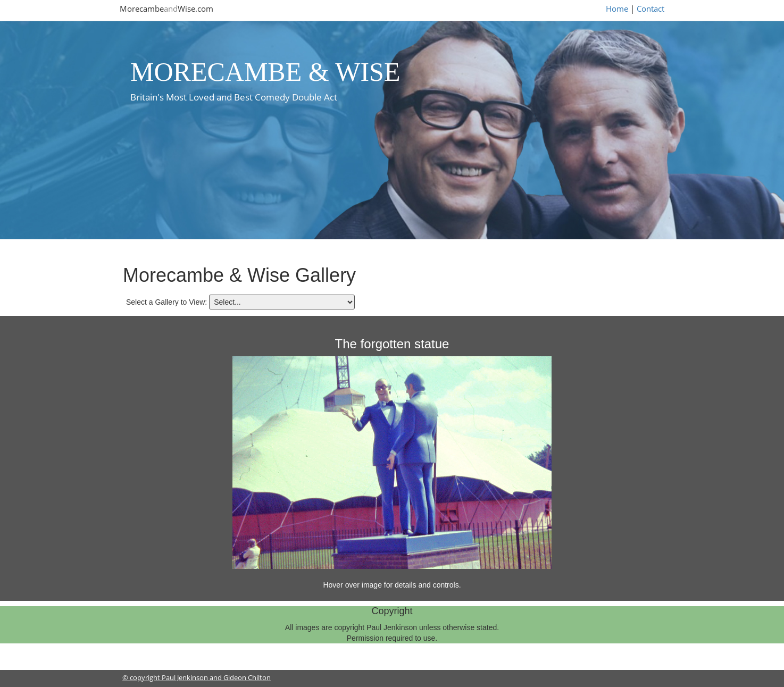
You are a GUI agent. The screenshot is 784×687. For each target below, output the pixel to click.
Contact (650, 9)
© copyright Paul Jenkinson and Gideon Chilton (197, 677)
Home (617, 9)
